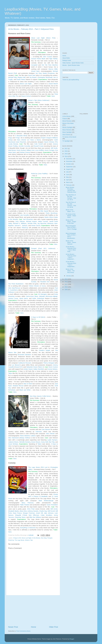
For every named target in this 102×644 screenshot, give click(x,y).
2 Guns (43, 286)
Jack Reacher (21, 142)
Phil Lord (44, 467)
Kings (10, 138)
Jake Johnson (49, 513)
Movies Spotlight (67, 127)
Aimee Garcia (36, 226)
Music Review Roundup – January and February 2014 (71, 190)
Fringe (18, 138)
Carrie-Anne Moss (32, 296)
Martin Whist (49, 217)
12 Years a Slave (34, 140)
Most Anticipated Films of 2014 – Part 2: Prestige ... (71, 228)
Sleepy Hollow (25, 438)
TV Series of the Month (69, 137)
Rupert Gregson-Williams (50, 138)
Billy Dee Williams (35, 517)
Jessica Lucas (13, 298)
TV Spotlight (66, 141)
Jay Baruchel (42, 223)
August (68, 169)
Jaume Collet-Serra (44, 396)
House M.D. (19, 367)
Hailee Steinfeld (38, 369)
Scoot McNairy (13, 444)
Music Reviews (67, 130)
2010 (66, 287)
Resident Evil (45, 282)
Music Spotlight (67, 132)
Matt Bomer (12, 150)
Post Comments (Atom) (23, 631)
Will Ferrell (51, 511)
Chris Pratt (31, 509)
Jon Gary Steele (41, 73)
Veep (10, 140)
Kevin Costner (53, 367)
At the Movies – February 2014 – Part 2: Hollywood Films (31, 29)
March (68, 182)
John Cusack (47, 57)
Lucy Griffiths (40, 150)
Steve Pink (51, 38)
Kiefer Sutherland (38, 298)
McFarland (12, 390)
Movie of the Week (68, 123)
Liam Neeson (46, 429)
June (68, 175)
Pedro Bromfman (52, 213)
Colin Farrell (38, 144)
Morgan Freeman (29, 513)
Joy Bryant (33, 77)
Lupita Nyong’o (52, 440)
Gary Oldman (20, 221)
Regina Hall (22, 77)
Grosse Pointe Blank (38, 59)
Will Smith (54, 148)
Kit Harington (43, 294)
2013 (66, 279)
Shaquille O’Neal (21, 515)
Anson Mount (36, 442)
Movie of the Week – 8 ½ (70, 211)
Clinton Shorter (34, 286)
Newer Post (13, 627)
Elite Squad (44, 211)
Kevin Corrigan (50, 150)
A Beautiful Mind (21, 136)
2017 (66, 149)
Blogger (72, 639)
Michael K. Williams (20, 223)
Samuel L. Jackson (21, 226)
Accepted (34, 65)
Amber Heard (28, 369)
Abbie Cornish (43, 221)
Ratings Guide (67, 60)
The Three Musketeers (16, 284)
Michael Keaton (31, 221)
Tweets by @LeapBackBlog (71, 80)
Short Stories (66, 135)
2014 (66, 156)
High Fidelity (53, 59)
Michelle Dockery (25, 442)
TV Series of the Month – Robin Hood (71, 216)
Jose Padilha (43, 174)
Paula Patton (21, 79)
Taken (10, 373)
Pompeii (34, 248)
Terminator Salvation (24, 355)
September (70, 167)
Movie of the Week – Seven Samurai (71, 242)
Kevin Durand (21, 150)
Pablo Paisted (25, 505)
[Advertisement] (33, 610)
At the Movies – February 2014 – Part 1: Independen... (71, 264)
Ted (15, 73)
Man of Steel (28, 384)
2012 (66, 282)
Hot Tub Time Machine (50, 65)
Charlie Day (43, 511)
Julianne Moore (13, 442)
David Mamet (53, 84)
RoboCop (34, 174)
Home (33, 627)
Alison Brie (23, 511)
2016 (66, 151)
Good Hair (35, 71)
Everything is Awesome (28, 528)
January (69, 276)
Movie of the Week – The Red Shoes (70, 271)
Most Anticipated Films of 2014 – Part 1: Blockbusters (71, 236)
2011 (66, 284)
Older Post (54, 627)
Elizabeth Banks (14, 511)
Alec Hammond (13, 438)
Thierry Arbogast (49, 363)
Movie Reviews (67, 121)
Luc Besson (16, 365)
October (69, 164)
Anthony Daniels (33, 511)
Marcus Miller (53, 69)
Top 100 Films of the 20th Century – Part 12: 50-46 (71, 205)
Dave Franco (17, 513)
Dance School (26, 96)
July (68, 172)
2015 (66, 154)
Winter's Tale (29, 540)
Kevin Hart (32, 75)
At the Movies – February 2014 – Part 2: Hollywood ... (71, 257)
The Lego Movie (34, 467)
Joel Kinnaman (28, 219)
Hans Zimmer (22, 140)
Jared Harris (23, 298)
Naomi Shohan (49, 142)
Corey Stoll (44, 442)
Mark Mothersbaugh (46, 501)
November (69, 161)
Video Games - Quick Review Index (73, 63)
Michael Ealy (12, 77)
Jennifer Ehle (32, 223)
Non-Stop (33, 396)
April (68, 180)
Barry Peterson (28, 503)
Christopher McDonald (45, 77)
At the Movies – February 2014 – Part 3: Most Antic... (71, 249)
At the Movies (36, 538)
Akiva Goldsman (43, 100)
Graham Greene (25, 152)
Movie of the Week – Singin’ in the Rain (71, 222)
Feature (65, 119)
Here (53, 96)
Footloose (51, 73)
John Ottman (50, 434)
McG (43, 317)
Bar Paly (52, 442)
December (69, 159)
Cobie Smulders (46, 515)
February (69, 185)
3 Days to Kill (36, 317)
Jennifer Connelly (24, 146)
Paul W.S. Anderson (47, 248)
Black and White (25, 390)
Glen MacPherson (14, 288)
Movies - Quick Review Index (71, 65)
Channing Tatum (20, 517)
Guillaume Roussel (25, 363)
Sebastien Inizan (32, 367)
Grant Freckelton (52, 505)
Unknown (39, 432)
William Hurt (30, 150)
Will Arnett (54, 509)
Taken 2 (41, 367)
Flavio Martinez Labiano (28, 436)
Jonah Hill (39, 513)
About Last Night (38, 38)
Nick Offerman (34, 515)
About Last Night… (26, 84)
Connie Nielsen (52, 369)
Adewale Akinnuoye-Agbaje (48, 296)
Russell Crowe (38, 146)
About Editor (66, 58)
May (68, 177)
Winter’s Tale (33, 100)
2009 (66, 290)
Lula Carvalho (25, 215)
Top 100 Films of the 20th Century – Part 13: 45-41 (71, 197)
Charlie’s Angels (45, 350)
